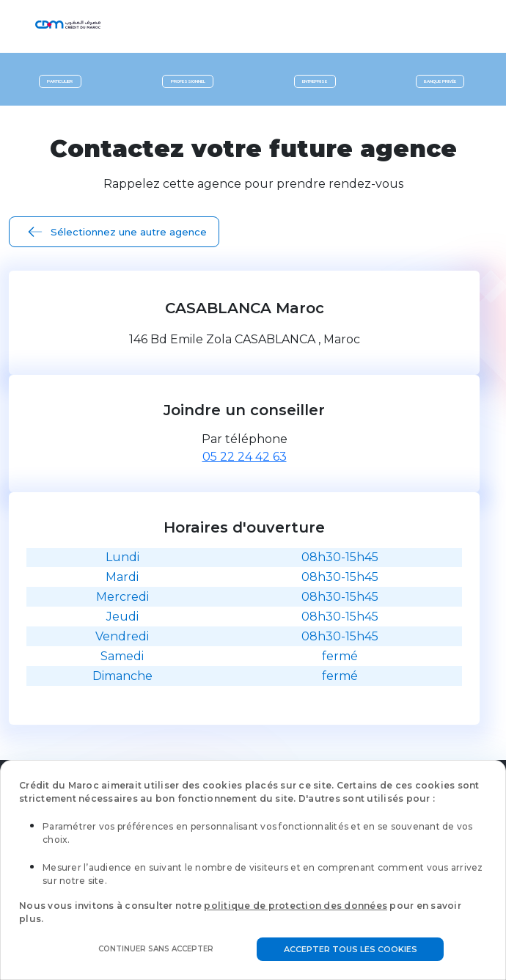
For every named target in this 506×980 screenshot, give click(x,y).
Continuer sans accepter (156, 949)
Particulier (60, 81)
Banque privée (440, 81)
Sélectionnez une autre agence (129, 232)
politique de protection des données (296, 906)
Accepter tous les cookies (351, 949)
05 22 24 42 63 (245, 457)
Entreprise (315, 81)
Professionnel (188, 81)
